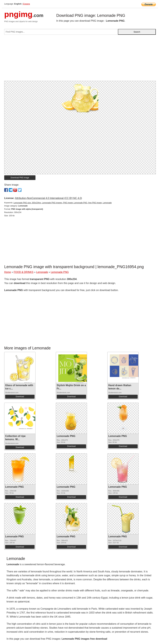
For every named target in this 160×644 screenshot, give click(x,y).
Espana (26, 4)
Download (20, 397)
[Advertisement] (80, 59)
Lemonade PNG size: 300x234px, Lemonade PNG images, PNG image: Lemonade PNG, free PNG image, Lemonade (62, 203)
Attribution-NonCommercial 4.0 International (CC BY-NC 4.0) (48, 198)
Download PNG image (20, 178)
